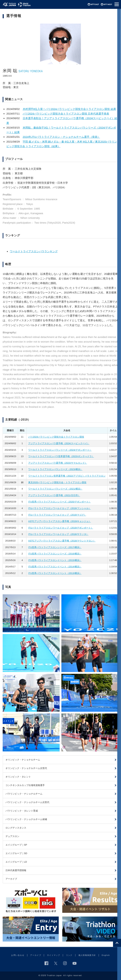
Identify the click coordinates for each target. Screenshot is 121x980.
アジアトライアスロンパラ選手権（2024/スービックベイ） (59, 443)
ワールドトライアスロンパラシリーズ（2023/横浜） (55, 469)
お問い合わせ (18, 955)
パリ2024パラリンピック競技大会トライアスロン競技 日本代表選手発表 (66, 114)
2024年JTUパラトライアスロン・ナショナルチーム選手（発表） (61, 137)
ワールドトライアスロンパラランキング (34, 251)
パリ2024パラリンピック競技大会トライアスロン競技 (56, 437)
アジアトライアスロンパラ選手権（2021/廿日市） (54, 495)
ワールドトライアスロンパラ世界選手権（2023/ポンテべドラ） (61, 456)
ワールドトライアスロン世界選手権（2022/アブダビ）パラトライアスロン (67, 476)
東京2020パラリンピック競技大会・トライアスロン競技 (57, 482)
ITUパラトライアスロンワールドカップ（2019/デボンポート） (61, 528)
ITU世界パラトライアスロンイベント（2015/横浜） (55, 560)
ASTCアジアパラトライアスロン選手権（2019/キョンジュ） (60, 521)
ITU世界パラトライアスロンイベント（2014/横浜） (55, 567)
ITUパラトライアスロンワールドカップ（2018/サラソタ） (58, 534)
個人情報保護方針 (87, 955)
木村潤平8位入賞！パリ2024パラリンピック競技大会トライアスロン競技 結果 (69, 109)
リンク (69, 955)
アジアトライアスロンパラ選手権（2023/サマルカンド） (58, 463)
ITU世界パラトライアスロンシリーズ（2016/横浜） (55, 554)
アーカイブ (36, 955)
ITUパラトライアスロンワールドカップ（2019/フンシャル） (59, 508)
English (106, 955)
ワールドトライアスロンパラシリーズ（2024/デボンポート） (60, 450)
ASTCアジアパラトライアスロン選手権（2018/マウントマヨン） (62, 541)
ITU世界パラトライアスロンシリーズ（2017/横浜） (55, 547)
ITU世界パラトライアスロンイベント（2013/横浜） (55, 573)
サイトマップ (54, 955)
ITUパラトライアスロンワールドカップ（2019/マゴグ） (57, 515)
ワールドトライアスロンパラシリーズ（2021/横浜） (55, 489)
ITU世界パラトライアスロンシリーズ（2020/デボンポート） (59, 502)
